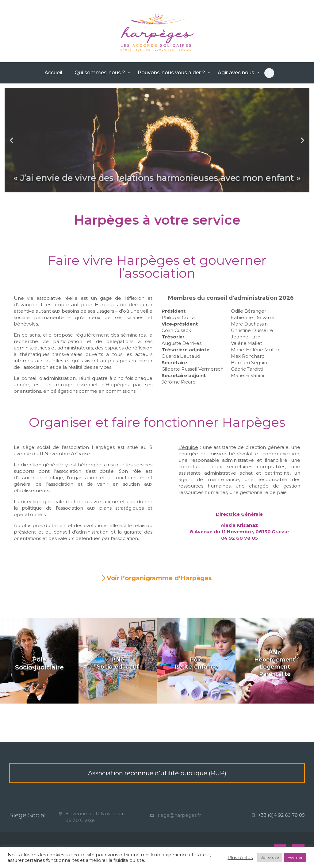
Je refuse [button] (270, 857)
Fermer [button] (295, 857)
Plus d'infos (240, 858)
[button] (146, 188)
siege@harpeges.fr (179, 815)
